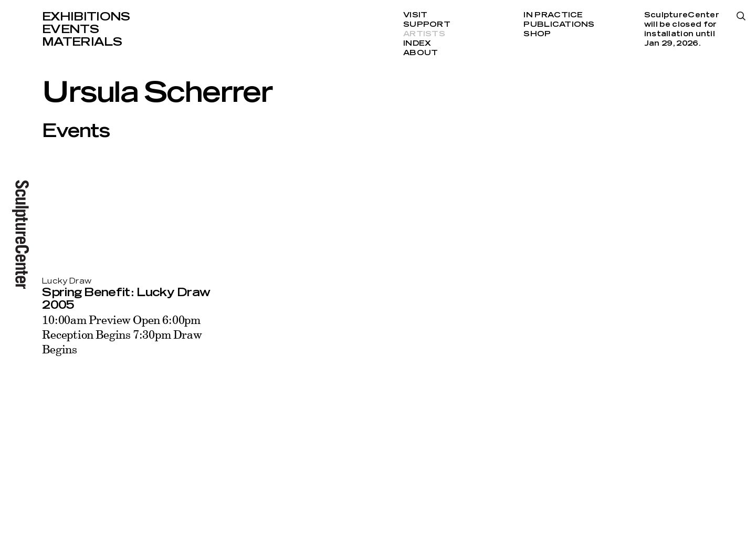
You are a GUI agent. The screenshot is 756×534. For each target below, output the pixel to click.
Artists (424, 34)
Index (417, 44)
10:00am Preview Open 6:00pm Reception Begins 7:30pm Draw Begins (122, 334)
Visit (415, 15)
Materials (82, 42)
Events (70, 29)
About (421, 53)
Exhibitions (86, 17)
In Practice (553, 15)
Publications (559, 25)
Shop (537, 34)
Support (427, 25)
